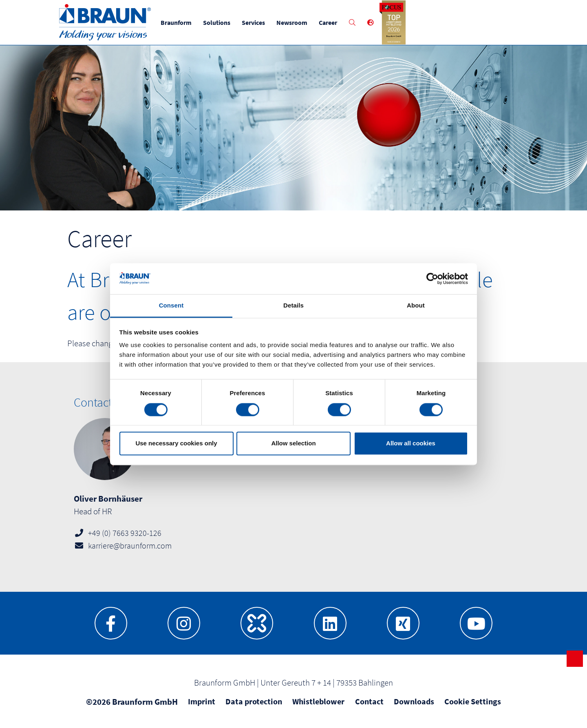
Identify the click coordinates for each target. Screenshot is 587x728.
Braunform (176, 22)
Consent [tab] (171, 306)
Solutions (217, 22)
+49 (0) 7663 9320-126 (125, 533)
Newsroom (292, 22)
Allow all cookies (411, 444)
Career (328, 22)
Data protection (254, 701)
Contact (369, 701)
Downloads (414, 701)
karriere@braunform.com (130, 545)
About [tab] (416, 306)
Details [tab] (293, 306)
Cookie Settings (473, 701)
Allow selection (293, 444)
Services (253, 22)
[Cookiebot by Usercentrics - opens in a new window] (432, 279)
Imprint (202, 701)
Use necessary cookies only (176, 444)
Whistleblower (318, 701)
